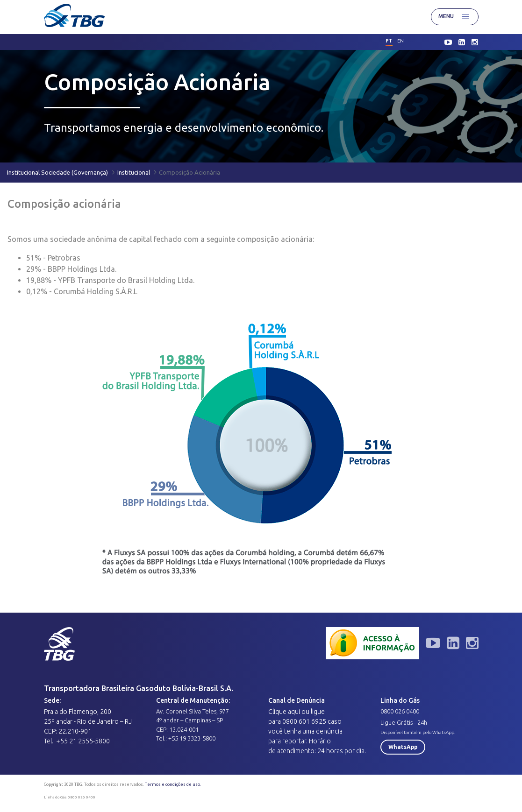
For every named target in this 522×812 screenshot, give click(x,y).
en (400, 41)
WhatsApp (403, 747)
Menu (455, 17)
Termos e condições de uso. (173, 784)
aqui (294, 712)
